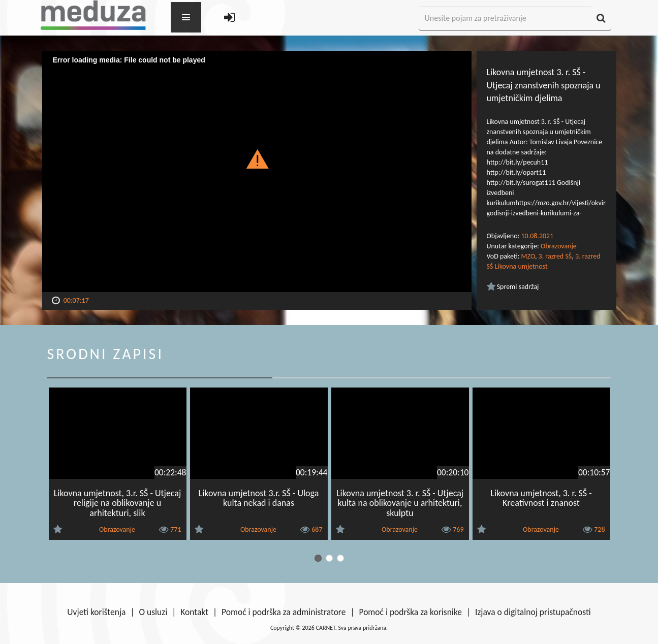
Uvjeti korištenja (96, 612)
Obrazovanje (559, 246)
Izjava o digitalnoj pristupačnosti (533, 612)
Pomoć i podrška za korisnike (410, 612)
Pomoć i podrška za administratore (284, 612)
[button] (257, 158)
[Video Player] (257, 171)
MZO (528, 256)
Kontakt (194, 612)
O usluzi (153, 612)
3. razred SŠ (555, 256)
